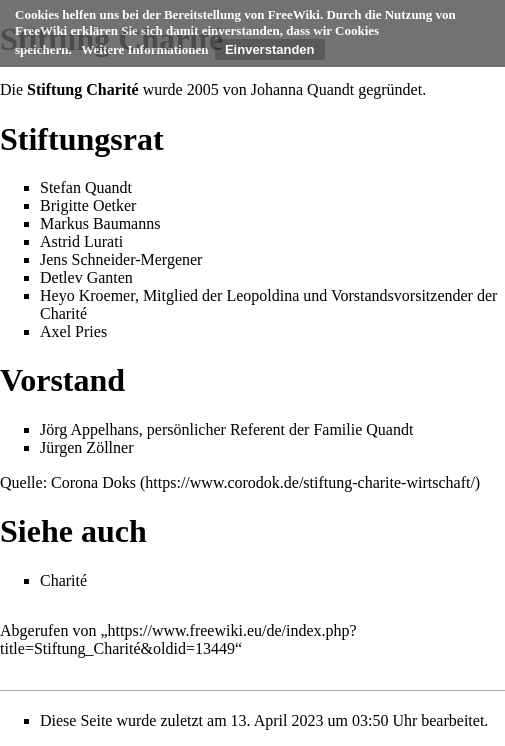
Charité (63, 313)
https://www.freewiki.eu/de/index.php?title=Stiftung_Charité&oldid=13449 (178, 639)
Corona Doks (93, 482)
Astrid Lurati (81, 241)
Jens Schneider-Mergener (121, 259)
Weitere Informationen (144, 49)
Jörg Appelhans (89, 429)
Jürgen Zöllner (86, 447)
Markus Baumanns (100, 223)
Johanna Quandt (303, 89)
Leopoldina (262, 295)
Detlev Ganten (86, 277)
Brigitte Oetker (88, 205)
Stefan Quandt (86, 187)
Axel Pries (73, 331)
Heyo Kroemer (87, 295)
